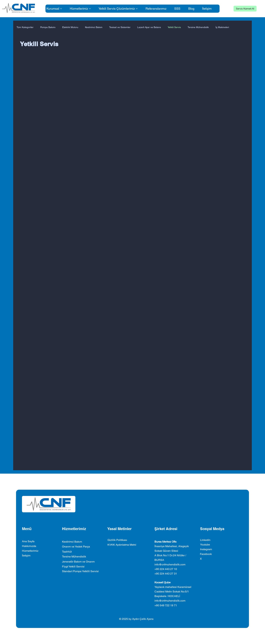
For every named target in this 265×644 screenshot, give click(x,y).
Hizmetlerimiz (30, 551)
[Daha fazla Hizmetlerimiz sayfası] (90, 9)
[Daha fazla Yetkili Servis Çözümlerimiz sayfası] (137, 9)
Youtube (205, 545)
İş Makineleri (222, 27)
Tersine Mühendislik (198, 27)
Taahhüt (67, 552)
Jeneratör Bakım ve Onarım (78, 562)
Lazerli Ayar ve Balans (149, 27)
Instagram (206, 549)
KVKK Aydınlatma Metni (122, 545)
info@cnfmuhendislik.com (170, 564)
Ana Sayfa (28, 541)
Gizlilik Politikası (117, 540)
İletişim (26, 556)
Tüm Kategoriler (25, 27)
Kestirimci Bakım (94, 27)
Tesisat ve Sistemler (120, 27)
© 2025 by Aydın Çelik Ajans (136, 619)
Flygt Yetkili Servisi (73, 567)
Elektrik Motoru (70, 27)
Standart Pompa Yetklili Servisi (80, 571)
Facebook (206, 554)
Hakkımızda (29, 546)
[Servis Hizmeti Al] (245, 9)
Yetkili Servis (174, 27)
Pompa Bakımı (48, 27)
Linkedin (205, 540)
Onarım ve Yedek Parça (76, 547)
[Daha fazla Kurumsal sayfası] (61, 9)
